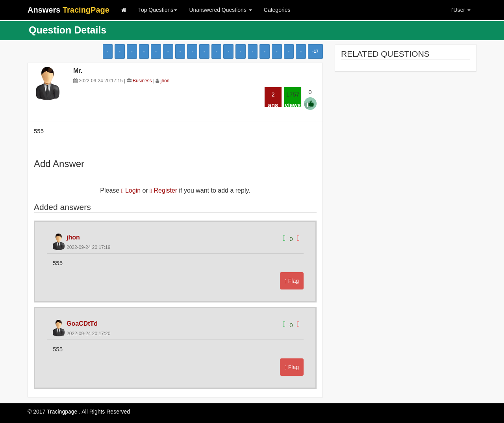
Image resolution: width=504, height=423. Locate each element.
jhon (165, 81)
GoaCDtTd (82, 324)
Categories (277, 10)
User (461, 10)
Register (163, 190)
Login (131, 190)
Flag (292, 281)
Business (142, 81)
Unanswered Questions (220, 10)
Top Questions (158, 10)
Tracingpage (62, 412)
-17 (315, 51)
